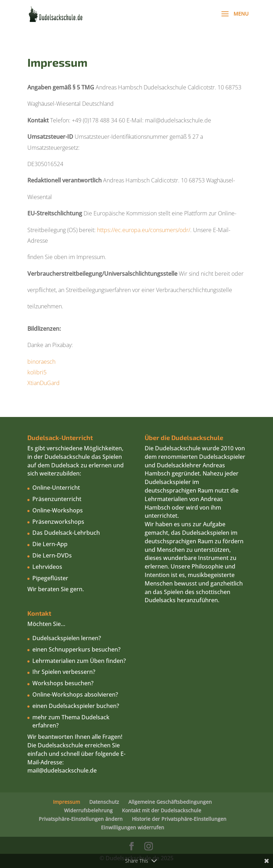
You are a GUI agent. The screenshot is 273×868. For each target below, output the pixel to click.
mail (33, 770)
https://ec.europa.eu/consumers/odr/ (144, 230)
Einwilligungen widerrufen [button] (133, 827)
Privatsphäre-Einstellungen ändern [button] (81, 819)
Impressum (66, 802)
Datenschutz (104, 802)
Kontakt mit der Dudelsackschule (162, 810)
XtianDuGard (44, 383)
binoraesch (42, 362)
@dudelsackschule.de (68, 770)
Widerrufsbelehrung (88, 810)
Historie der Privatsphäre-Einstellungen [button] (179, 819)
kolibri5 (38, 372)
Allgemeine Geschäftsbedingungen (170, 802)
